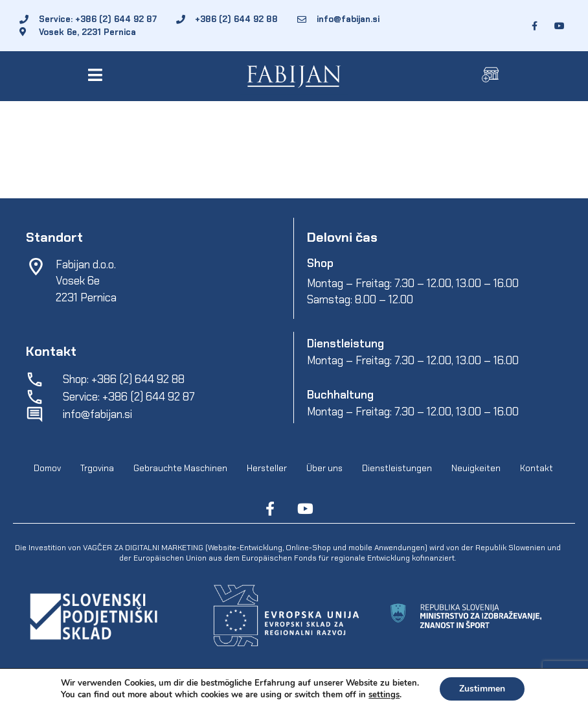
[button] (98, 75)
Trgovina (97, 468)
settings (384, 695)
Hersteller (267, 468)
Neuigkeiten (476, 468)
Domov (47, 468)
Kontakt (537, 468)
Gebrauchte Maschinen (180, 468)
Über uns (324, 468)
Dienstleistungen (397, 468)
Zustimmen (482, 689)
